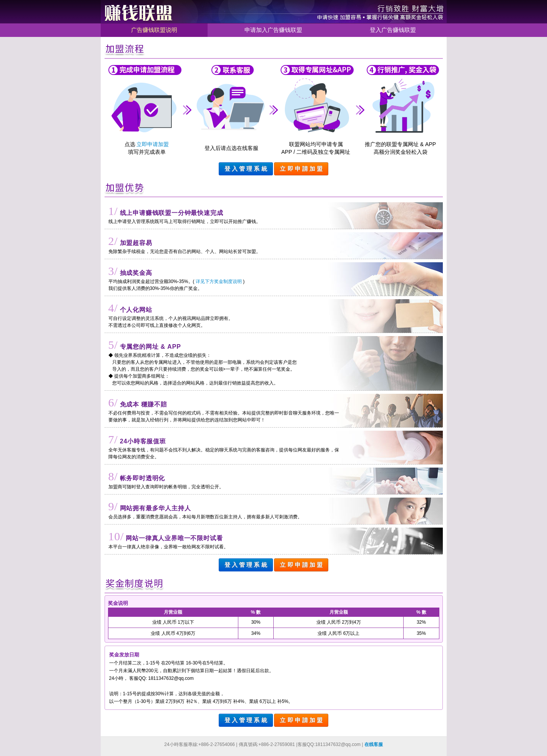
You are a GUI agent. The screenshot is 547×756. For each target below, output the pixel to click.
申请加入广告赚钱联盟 (273, 30)
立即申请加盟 (153, 144)
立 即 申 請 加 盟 (301, 169)
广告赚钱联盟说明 (154, 30)
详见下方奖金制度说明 (219, 281)
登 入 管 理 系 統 (246, 169)
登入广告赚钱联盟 (393, 30)
